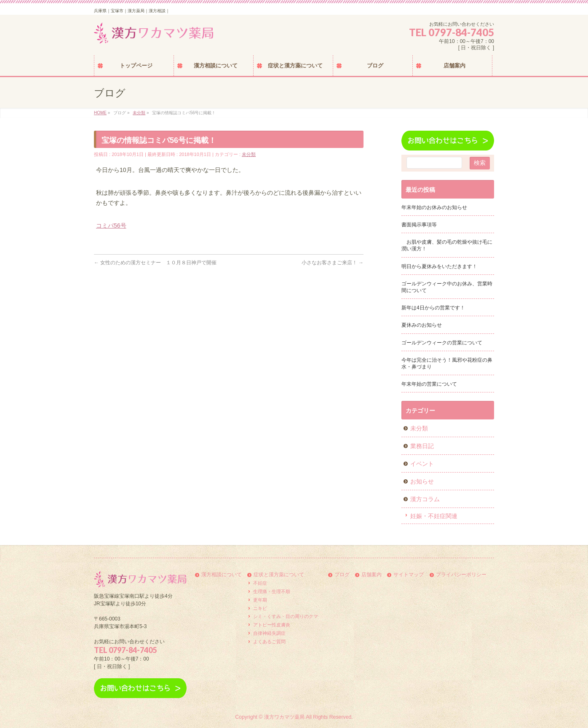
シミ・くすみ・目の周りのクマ (286, 616)
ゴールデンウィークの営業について (442, 343)
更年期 (260, 600)
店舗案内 (372, 575)
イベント (422, 464)
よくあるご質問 (269, 642)
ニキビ (260, 608)
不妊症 (260, 583)
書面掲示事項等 (419, 225)
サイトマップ (409, 575)
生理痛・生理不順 (272, 591)
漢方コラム (425, 499)
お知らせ (422, 481)
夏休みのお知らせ (422, 325)
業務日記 (422, 446)
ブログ (342, 575)
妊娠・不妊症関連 (434, 516)
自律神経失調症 (269, 633)
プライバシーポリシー (461, 575)
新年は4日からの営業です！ (433, 308)
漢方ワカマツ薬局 (284, 717)
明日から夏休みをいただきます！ (439, 266)
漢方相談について (222, 575)
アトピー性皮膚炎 (272, 625)
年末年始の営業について (429, 384)
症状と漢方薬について (279, 575)
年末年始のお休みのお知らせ (434, 207)
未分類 (249, 154)
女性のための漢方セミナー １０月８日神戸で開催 (155, 263)
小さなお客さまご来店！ (333, 263)
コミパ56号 (111, 226)
